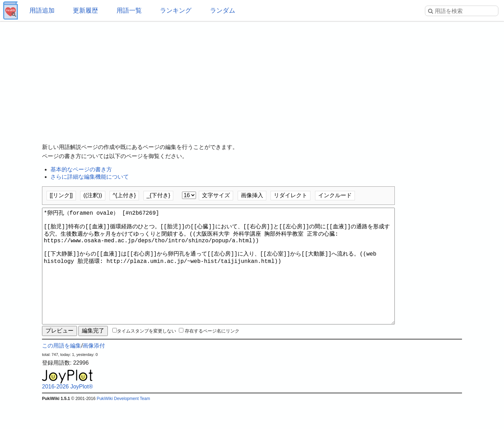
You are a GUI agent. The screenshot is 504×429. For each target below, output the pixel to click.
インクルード (335, 195)
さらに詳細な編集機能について (90, 177)
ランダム (223, 10)
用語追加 (42, 10)
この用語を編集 (62, 371)
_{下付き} (159, 195)
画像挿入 (252, 195)
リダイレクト (290, 195)
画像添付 (94, 371)
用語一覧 (129, 10)
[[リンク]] (61, 195)
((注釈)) (93, 195)
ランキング (176, 10)
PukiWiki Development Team (123, 424)
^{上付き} (124, 195)
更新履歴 (85, 10)
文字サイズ (216, 195)
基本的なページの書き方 (81, 169)
